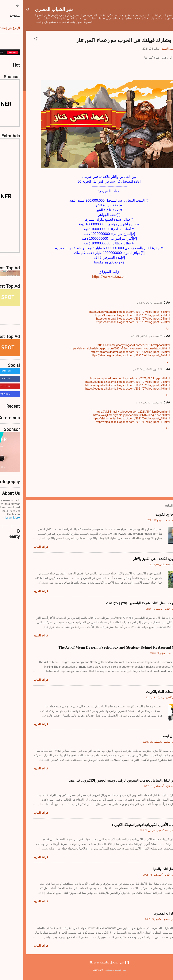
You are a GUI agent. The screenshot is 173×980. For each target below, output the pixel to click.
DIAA (144, 303)
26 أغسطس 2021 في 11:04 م (124, 336)
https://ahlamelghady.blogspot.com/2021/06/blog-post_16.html (108, 355)
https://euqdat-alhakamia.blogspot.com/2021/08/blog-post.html (107, 378)
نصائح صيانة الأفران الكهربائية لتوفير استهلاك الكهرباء (126, 825)
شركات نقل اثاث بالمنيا (146, 869)
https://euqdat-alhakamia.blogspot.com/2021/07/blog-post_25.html (105, 382)
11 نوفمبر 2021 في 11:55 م (125, 403)
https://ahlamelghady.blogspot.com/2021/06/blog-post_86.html (108, 352)
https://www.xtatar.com (86, 277)
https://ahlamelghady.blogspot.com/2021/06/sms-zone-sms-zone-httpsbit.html (97, 348)
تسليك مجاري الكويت (147, 514)
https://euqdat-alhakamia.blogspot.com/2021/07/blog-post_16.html (105, 389)
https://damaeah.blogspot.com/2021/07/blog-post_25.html (110, 322)
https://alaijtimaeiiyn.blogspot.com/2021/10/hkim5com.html (110, 412)
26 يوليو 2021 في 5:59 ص (126, 303)
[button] (13, 39)
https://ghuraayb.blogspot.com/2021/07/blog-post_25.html (110, 319)
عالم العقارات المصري (147, 913)
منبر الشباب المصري (31, 9)
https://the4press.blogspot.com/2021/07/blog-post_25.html (110, 315)
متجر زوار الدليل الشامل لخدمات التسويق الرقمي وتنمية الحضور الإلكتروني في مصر (104, 780)
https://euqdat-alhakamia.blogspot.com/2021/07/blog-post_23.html (105, 385)
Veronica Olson (77, 970)
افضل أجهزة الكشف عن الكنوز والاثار (136, 559)
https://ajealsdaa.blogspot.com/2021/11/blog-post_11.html (110, 422)
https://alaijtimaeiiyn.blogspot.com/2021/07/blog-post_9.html (109, 415)
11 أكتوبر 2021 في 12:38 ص (125, 369)
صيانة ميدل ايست (150, 736)
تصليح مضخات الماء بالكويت (143, 692)
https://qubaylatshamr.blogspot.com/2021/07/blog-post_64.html (107, 312)
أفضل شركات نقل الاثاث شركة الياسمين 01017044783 (123, 603)
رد (144, 328)
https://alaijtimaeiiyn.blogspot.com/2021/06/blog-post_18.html (108, 418)
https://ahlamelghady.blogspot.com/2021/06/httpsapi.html (111, 345)
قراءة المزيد (18, 547)
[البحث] (5, 10)
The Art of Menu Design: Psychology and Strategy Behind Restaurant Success (99, 647)
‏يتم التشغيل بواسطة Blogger (86, 963)
